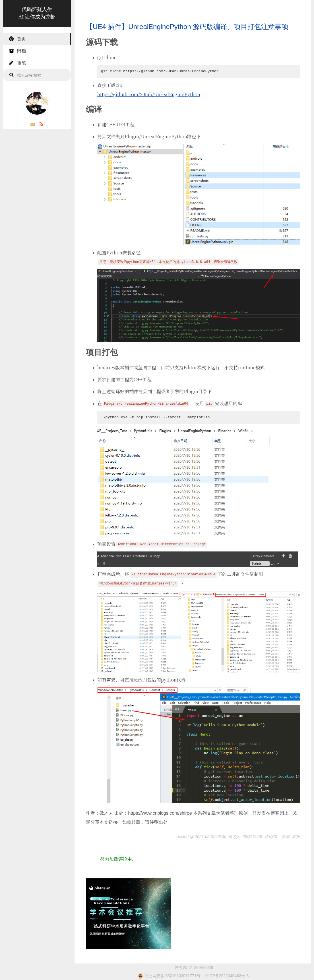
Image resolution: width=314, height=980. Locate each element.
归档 (17, 51)
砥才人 (234, 837)
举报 (296, 837)
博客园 (181, 967)
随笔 (17, 63)
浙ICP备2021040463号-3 (227, 976)
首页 (17, 39)
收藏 (286, 837)
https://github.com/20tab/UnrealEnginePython (149, 94)
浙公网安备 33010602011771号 (169, 976)
